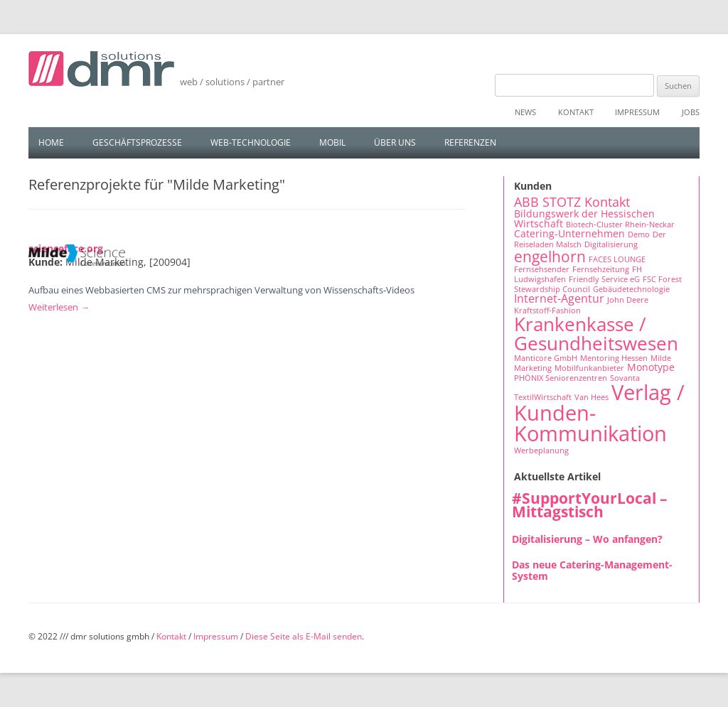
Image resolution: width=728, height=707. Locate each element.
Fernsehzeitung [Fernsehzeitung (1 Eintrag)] (601, 269)
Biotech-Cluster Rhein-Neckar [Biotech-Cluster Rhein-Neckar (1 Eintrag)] (620, 225)
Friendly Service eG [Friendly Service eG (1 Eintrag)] (604, 279)
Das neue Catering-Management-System (592, 570)
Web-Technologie (251, 142)
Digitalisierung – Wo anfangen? (587, 539)
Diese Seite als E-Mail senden (304, 636)
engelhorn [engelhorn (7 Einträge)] (550, 256)
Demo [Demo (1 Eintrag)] (639, 234)
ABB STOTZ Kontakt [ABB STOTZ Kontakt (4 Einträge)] (572, 202)
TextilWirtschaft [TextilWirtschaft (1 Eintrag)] (543, 397)
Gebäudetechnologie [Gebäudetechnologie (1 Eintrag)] (631, 289)
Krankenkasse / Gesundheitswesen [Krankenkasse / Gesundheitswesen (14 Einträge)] (596, 333)
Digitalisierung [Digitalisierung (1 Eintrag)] (611, 244)
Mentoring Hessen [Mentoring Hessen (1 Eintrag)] (614, 358)
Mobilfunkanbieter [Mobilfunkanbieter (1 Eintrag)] (589, 368)
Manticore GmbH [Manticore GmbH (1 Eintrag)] (546, 358)
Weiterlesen (59, 307)
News (525, 112)
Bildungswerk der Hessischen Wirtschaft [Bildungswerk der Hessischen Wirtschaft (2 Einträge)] (584, 218)
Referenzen (470, 142)
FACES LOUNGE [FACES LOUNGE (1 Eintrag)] (617, 259)
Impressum (637, 112)
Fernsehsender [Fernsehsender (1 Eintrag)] (542, 269)
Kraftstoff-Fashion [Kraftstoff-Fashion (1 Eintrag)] (547, 311)
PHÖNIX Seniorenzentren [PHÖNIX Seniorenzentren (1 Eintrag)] (561, 378)
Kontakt (576, 112)
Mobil (332, 142)
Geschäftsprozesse (137, 142)
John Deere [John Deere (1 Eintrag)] (628, 300)
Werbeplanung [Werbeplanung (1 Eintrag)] (541, 450)
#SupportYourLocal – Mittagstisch (590, 505)
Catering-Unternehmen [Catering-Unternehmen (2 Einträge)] (569, 233)
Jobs (691, 112)
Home (51, 142)
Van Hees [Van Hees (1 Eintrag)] (591, 397)
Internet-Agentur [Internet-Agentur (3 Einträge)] (559, 298)
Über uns (395, 142)
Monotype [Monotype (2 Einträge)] (651, 367)
